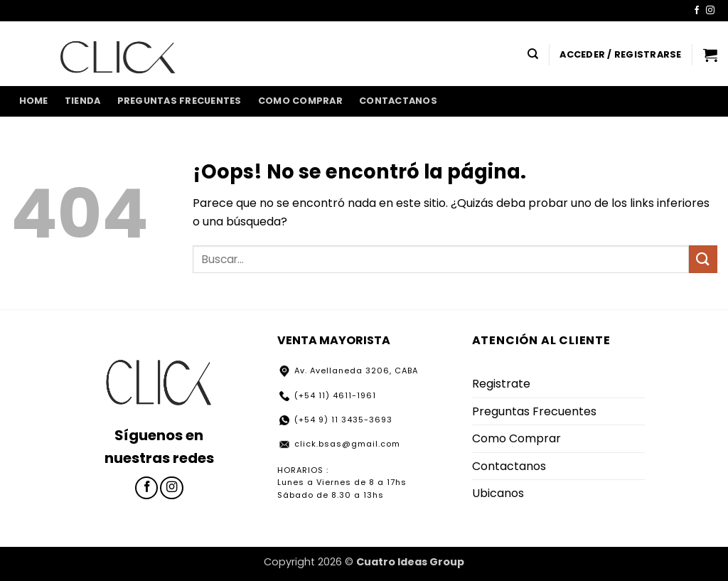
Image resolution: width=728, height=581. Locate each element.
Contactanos (398, 101)
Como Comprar (300, 101)
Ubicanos (498, 493)
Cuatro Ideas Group (410, 562)
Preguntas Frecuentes (180, 101)
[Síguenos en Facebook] (697, 11)
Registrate (501, 384)
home (34, 101)
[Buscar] (533, 54)
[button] (620, 55)
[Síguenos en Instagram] (710, 11)
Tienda (83, 101)
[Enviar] (703, 259)
